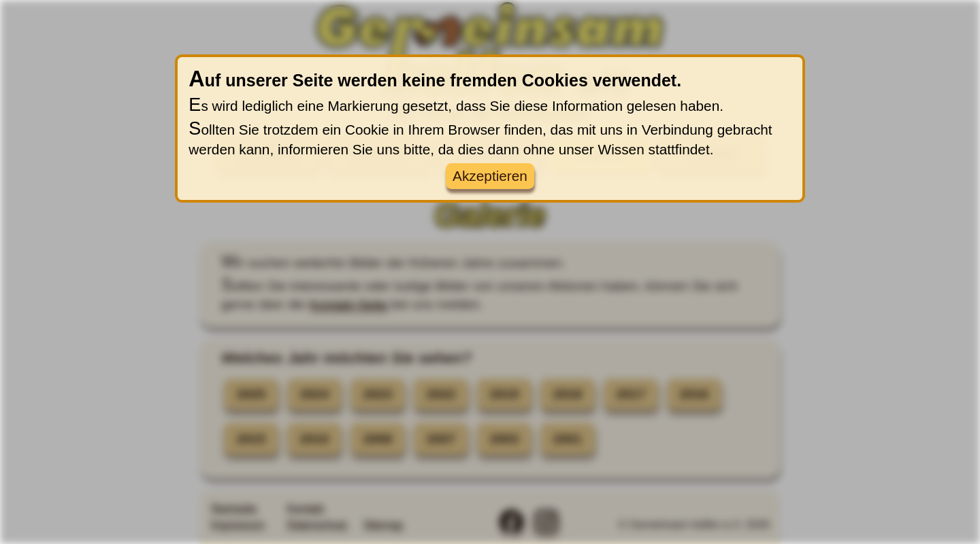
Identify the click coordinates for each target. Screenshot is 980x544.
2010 (315, 439)
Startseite (233, 508)
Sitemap (383, 525)
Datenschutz (317, 525)
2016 (695, 395)
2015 (251, 439)
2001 (568, 439)
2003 (505, 439)
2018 (568, 395)
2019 (505, 395)
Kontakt (305, 508)
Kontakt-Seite (348, 304)
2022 (441, 395)
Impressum (237, 525)
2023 (378, 395)
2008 (378, 439)
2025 (251, 395)
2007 (441, 439)
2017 (631, 395)
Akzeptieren (490, 176)
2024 (315, 395)
